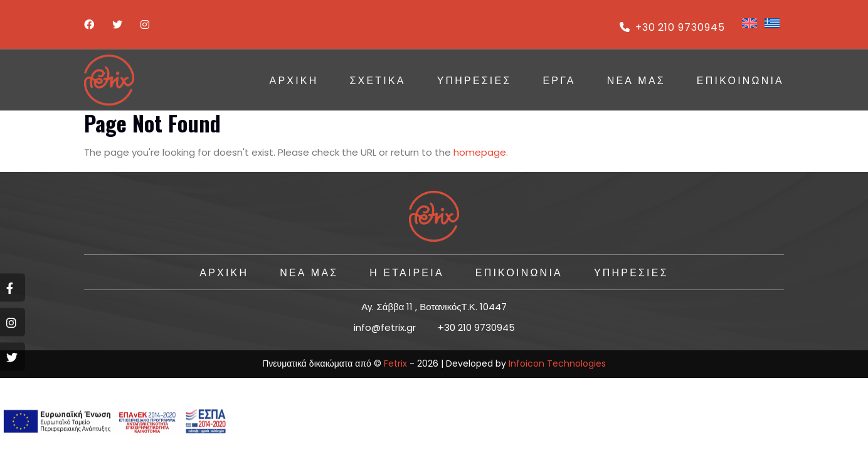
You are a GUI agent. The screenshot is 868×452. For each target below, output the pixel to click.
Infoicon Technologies (557, 363)
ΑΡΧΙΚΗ (294, 80)
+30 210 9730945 (672, 27)
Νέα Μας (636, 80)
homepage (480, 152)
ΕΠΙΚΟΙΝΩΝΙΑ (740, 80)
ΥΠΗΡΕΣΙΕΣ (474, 80)
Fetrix (395, 363)
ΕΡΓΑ (559, 80)
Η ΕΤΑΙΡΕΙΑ (406, 272)
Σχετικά (377, 80)
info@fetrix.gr (385, 327)
